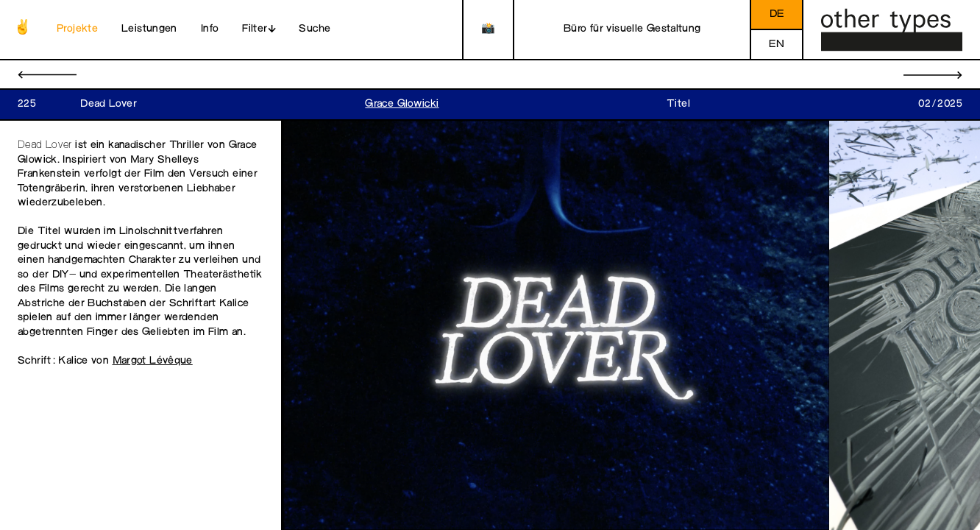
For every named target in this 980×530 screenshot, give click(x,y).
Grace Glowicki (402, 104)
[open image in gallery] (556, 326)
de (777, 14)
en (777, 45)
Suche (315, 29)
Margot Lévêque (153, 361)
